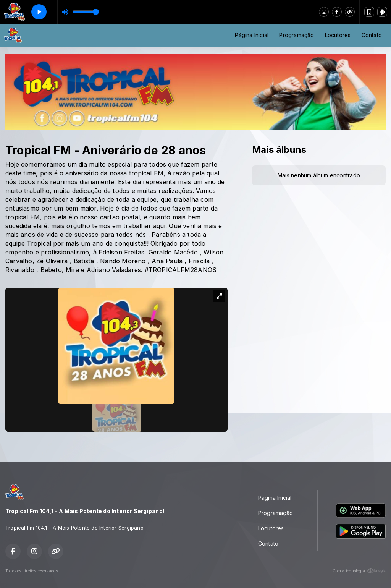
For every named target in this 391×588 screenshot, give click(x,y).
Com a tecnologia (359, 571)
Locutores (338, 35)
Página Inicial (252, 35)
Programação (296, 35)
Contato (372, 35)
